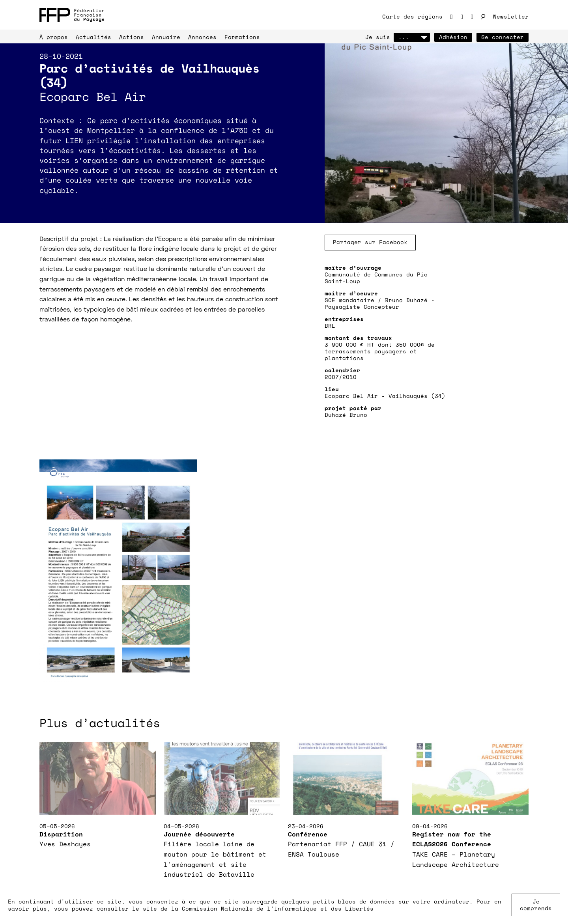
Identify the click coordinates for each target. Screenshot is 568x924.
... (412, 37)
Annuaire (166, 37)
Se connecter (503, 37)
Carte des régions (412, 16)
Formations (242, 37)
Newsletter (511, 16)
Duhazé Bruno (346, 415)
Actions (132, 37)
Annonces (202, 37)
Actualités (93, 37)
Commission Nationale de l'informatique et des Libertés (278, 908)
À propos (54, 37)
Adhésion (453, 37)
